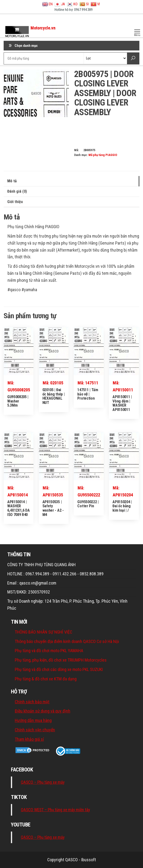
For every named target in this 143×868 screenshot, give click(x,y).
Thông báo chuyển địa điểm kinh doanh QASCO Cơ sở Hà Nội (67, 641)
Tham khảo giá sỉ (29, 739)
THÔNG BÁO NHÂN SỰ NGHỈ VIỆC (44, 632)
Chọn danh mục (26, 46)
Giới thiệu (15, 202)
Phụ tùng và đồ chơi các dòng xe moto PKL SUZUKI (59, 669)
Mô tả (12, 181)
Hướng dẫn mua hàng (33, 720)
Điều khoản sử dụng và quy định (43, 711)
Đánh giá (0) (17, 191)
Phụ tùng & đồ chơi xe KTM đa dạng (46, 679)
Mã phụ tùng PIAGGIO (103, 155)
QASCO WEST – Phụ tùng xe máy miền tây (55, 810)
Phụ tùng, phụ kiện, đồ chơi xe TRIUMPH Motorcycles (61, 660)
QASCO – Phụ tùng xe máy (43, 782)
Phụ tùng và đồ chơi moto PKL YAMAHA (49, 651)
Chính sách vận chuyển (35, 730)
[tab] (71, 181)
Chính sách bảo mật (32, 702)
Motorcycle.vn (43, 28)
